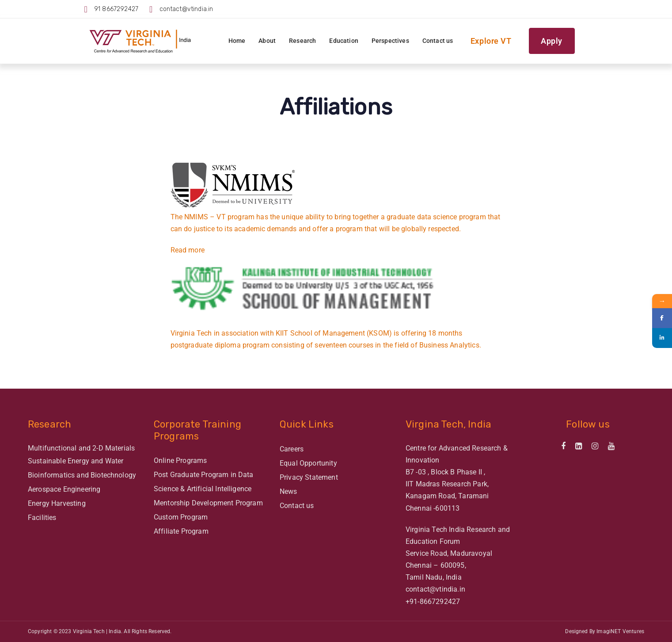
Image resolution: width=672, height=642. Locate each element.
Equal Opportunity (308, 463)
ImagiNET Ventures (620, 631)
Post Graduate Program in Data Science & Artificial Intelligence (204, 482)
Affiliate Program (181, 531)
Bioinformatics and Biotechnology (82, 475)
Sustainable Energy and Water (76, 461)
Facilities (42, 518)
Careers (292, 449)
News (289, 491)
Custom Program (181, 517)
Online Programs (180, 460)
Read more (188, 250)
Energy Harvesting (57, 503)
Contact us (297, 506)
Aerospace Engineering (64, 489)
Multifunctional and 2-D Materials (81, 448)
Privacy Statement (309, 477)
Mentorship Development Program (208, 503)
